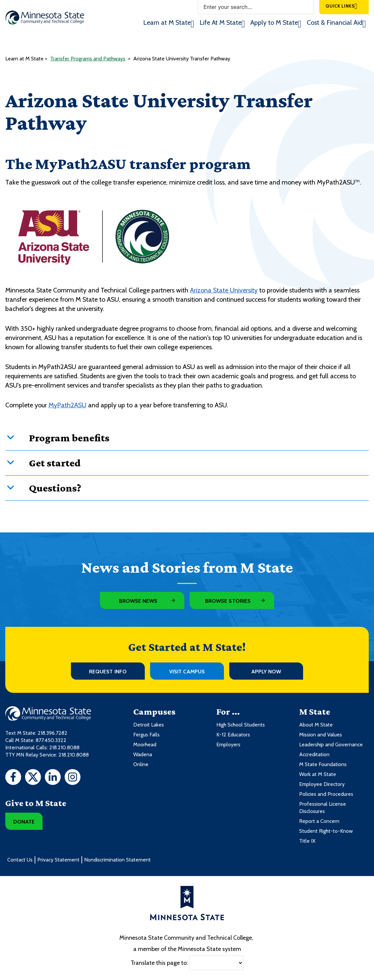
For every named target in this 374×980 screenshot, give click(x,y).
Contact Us (20, 860)
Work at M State (318, 774)
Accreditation (314, 754)
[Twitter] (33, 778)
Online (141, 764)
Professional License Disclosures (323, 808)
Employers (228, 744)
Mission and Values (321, 735)
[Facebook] (13, 778)
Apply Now (266, 672)
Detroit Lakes (149, 725)
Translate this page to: (159, 963)
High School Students (241, 725)
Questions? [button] (55, 488)
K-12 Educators (233, 735)
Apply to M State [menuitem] (274, 22)
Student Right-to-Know (326, 831)
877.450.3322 (51, 740)
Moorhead (145, 744)
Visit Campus (187, 672)
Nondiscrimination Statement (117, 860)
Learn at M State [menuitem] (167, 22)
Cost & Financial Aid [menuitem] (335, 22)
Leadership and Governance (331, 744)
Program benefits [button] (69, 438)
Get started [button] (55, 463)
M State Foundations (323, 764)
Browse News (138, 601)
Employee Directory (322, 784)
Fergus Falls (146, 735)
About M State (316, 725)
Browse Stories (228, 601)
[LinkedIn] (53, 778)
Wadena (143, 754)
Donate (24, 822)
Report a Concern (319, 821)
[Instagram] (73, 778)
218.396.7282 (52, 733)
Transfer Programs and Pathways (88, 59)
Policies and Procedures (326, 794)
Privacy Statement (58, 860)
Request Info (108, 672)
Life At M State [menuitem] (220, 22)
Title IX (307, 841)
